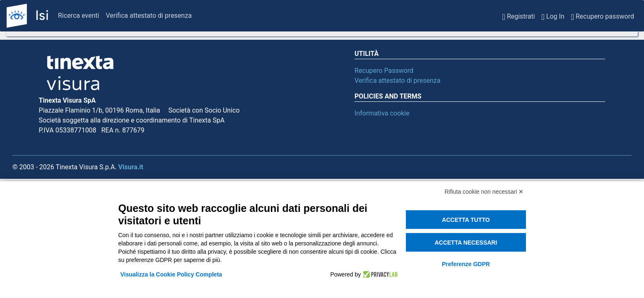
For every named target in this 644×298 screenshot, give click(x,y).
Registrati (519, 16)
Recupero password (603, 16)
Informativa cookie (382, 113)
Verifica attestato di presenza (148, 16)
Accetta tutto (466, 220)
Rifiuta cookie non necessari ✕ (484, 192)
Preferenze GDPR (466, 264)
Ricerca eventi (78, 16)
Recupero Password (384, 71)
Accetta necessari (466, 243)
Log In (553, 16)
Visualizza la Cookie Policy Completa (171, 274)
